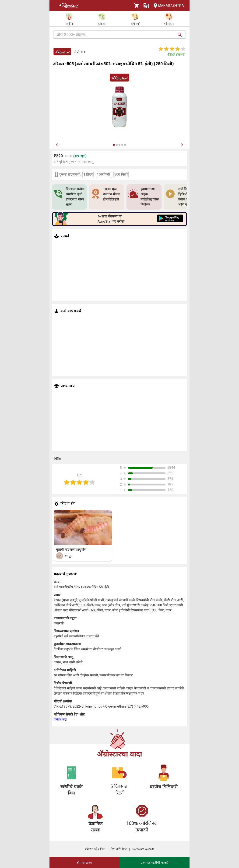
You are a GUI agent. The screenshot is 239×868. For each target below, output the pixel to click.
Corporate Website (143, 849)
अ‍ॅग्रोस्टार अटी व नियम (95, 849)
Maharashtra (167, 6)
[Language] (146, 6)
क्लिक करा (60, 719)
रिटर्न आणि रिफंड (119, 849)
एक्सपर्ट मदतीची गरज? (155, 863)
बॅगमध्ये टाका (85, 863)
